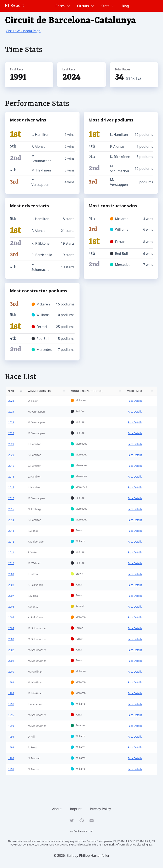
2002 (11, 650)
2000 (11, 672)
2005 (11, 617)
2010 (11, 563)
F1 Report (14, 5)
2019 (11, 466)
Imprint (76, 809)
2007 (11, 596)
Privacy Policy (100, 809)
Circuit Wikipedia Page (23, 31)
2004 (11, 628)
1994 (11, 737)
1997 (11, 704)
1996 (11, 715)
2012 (11, 542)
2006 (11, 607)
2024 (11, 412)
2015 (11, 509)
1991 (11, 769)
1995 (11, 726)
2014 (11, 520)
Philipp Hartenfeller (94, 855)
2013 (11, 531)
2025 (11, 401)
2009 (11, 574)
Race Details (135, 401)
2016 (11, 498)
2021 (11, 444)
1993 (11, 747)
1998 (11, 693)
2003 (11, 639)
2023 (11, 422)
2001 (11, 661)
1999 (11, 682)
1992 (11, 758)
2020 (11, 455)
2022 (11, 433)
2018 (11, 477)
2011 (11, 552)
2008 (11, 585)
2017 (11, 487)
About (57, 809)
